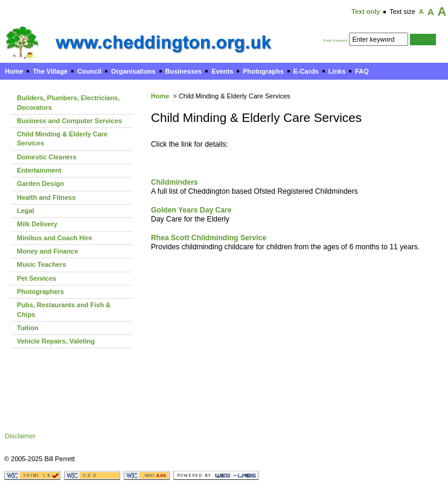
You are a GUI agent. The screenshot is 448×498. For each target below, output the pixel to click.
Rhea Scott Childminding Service (209, 238)
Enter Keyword (335, 40)
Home (14, 71)
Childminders (174, 182)
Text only (366, 11)
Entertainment (39, 170)
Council (89, 71)
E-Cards (306, 71)
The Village (50, 71)
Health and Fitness (46, 197)
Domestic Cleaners (46, 157)
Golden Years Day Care (191, 210)
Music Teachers (41, 264)
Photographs (263, 71)
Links (337, 71)
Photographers (40, 292)
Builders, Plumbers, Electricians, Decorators (68, 102)
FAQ (362, 71)
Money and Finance (48, 251)
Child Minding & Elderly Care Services (62, 139)
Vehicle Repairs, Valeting (56, 341)
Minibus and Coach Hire (55, 238)
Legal (26, 211)
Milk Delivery (37, 224)
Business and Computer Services (69, 121)
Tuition (28, 328)
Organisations (133, 71)
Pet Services (37, 278)
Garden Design (40, 184)
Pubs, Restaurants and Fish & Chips (64, 309)
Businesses (184, 71)
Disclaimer (20, 436)
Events (222, 71)
